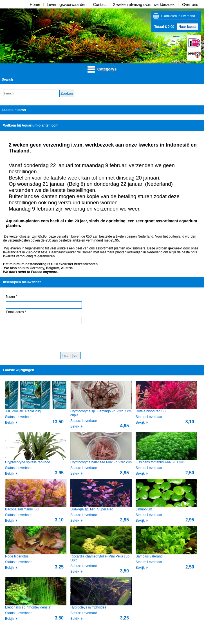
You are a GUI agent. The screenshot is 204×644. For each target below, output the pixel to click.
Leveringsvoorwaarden (67, 5)
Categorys (102, 69)
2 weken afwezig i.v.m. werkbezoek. (144, 5)
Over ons (190, 5)
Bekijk (10, 422)
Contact (100, 5)
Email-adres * (16, 312)
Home (35, 5)
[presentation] (49, 338)
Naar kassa (188, 27)
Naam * (12, 296)
